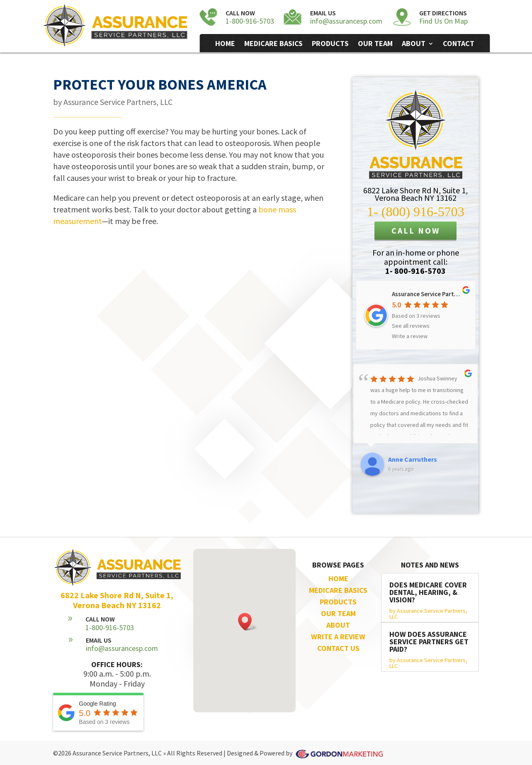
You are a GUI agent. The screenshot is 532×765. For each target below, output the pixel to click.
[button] (248, 622)
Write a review (410, 336)
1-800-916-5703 (250, 21)
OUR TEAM (338, 613)
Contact (459, 44)
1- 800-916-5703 (415, 271)
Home (225, 44)
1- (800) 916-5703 (416, 212)
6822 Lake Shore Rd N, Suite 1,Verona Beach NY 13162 (415, 194)
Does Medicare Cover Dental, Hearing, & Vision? (428, 592)
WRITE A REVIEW (338, 637)
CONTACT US (338, 648)
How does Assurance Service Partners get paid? (429, 642)
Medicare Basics (273, 44)
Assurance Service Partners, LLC (118, 102)
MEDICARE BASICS (338, 590)
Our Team (375, 44)
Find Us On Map (443, 21)
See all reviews (411, 326)
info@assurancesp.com (346, 21)
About (414, 44)
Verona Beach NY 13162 (117, 605)
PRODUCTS (338, 602)
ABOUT (338, 625)
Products (330, 44)
